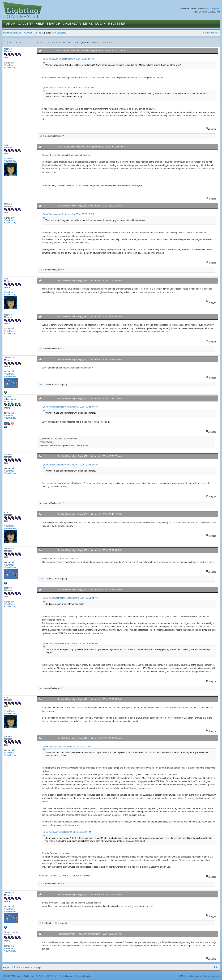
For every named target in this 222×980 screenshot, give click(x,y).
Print (216, 967)
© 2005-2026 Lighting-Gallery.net (19, 976)
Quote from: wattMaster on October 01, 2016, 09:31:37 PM (70, 407)
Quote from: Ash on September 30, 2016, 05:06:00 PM (68, 59)
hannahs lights (11, 932)
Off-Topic (39, 33)
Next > (28, 967)
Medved (8, 49)
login (207, 9)
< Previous (18, 967)
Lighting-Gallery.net (12, 33)
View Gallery (10, 68)
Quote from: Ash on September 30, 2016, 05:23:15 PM (68, 214)
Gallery (26, 24)
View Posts (9, 65)
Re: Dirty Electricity (66, 51)
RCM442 (8, 397)
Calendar (72, 24)
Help (40, 24)
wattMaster (9, 358)
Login (101, 24)
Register (117, 24)
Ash (6, 145)
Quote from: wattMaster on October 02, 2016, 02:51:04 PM (70, 598)
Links (88, 24)
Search (54, 24)
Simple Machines (66, 976)
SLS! (42, 385)
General (28, 33)
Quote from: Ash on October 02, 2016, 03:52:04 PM (67, 746)
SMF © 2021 (53, 976)
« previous (208, 33)
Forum (10, 24)
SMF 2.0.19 (41, 976)
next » (216, 33)
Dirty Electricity (59, 33)
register (216, 9)
